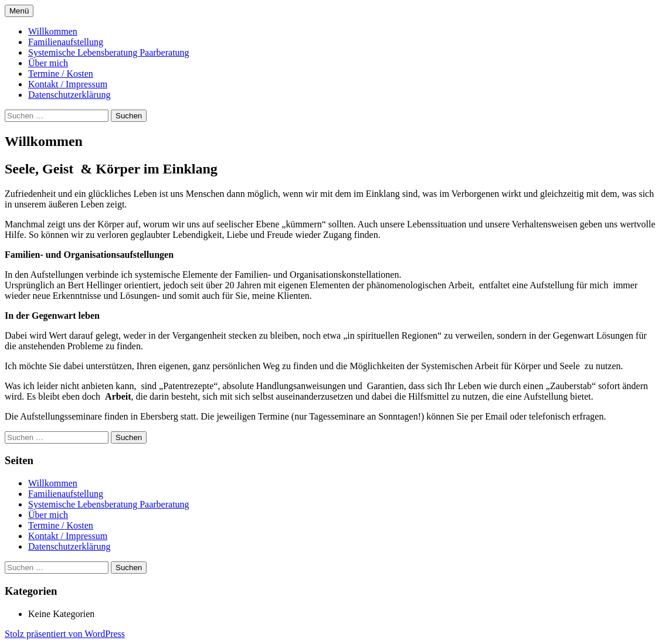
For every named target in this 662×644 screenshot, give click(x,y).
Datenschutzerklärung (69, 95)
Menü (19, 11)
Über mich (48, 63)
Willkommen (53, 31)
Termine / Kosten (61, 74)
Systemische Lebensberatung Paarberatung (109, 52)
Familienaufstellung (66, 42)
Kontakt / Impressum (68, 84)
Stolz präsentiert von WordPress (65, 634)
